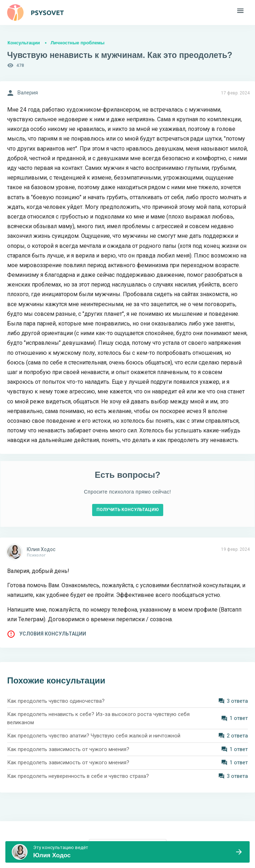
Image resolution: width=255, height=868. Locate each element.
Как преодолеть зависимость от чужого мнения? (68, 749)
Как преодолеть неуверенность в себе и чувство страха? (78, 776)
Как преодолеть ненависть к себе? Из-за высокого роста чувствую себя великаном (98, 718)
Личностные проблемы (78, 43)
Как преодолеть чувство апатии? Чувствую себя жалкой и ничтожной (94, 736)
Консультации (24, 43)
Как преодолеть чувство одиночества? (56, 701)
